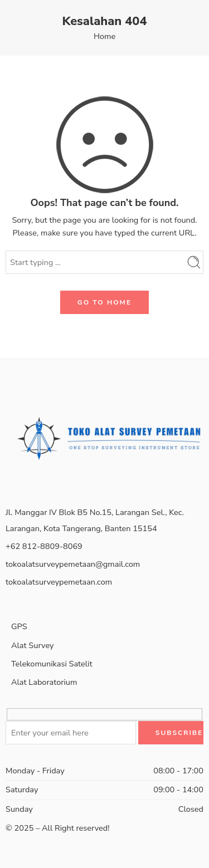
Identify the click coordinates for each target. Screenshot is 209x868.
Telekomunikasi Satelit (52, 664)
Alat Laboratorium (44, 682)
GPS (26, 624)
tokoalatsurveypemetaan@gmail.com (73, 564)
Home (104, 36)
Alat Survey (32, 645)
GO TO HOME (104, 302)
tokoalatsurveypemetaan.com (59, 582)
